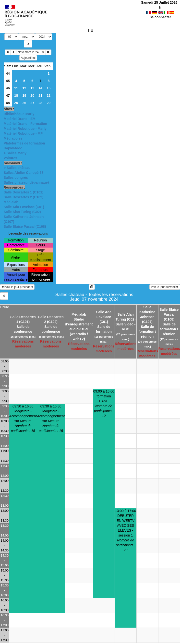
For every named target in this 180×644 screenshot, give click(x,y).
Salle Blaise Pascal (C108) (25, 227)
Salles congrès (16, 178)
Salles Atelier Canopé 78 (24, 173)
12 (24, 88)
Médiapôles (13, 138)
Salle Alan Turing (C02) (22, 212)
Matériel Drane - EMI (20, 119)
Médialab (11, 202)
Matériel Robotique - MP (23, 133)
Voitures (10, 158)
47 (8, 95)
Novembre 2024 (28, 52)
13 (32, 88)
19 (24, 95)
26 (24, 103)
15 (48, 88)
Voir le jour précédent (17, 287)
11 (16, 88)
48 (8, 103)
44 (8, 73)
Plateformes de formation (24, 143)
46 (8, 88)
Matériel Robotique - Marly (25, 129)
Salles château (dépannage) (26, 182)
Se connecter (160, 17)
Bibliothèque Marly (19, 114)
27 (32, 103)
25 (16, 103)
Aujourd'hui (28, 58)
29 (48, 103)
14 (40, 88)
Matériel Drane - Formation (25, 124)
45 (8, 81)
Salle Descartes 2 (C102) (24, 197)
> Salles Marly (15, 153)
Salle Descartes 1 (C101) (24, 192)
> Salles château (17, 168)
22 (48, 95)
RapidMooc (13, 148)
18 (16, 95)
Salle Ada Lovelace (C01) (24, 207)
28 (40, 103)
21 (40, 95)
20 (32, 95)
